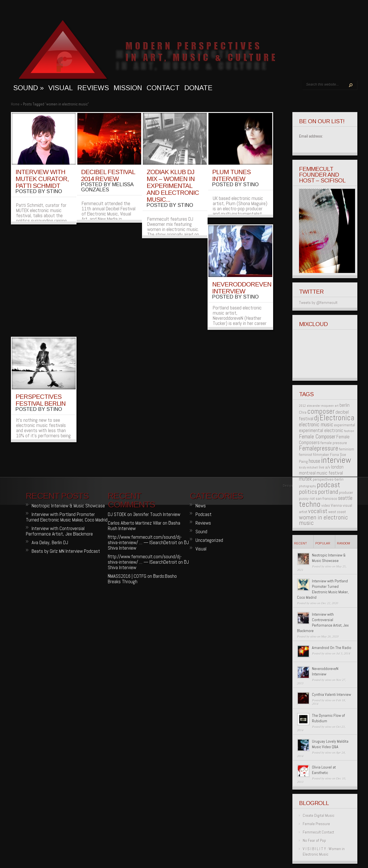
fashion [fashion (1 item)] (349, 431)
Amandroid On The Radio (332, 648)
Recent (301, 543)
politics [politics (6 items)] (308, 492)
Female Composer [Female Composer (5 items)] (317, 436)
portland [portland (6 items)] (328, 492)
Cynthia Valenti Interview (331, 694)
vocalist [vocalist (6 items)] (318, 511)
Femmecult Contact (318, 832)
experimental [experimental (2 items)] (345, 425)
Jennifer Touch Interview (157, 514)
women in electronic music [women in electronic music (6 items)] (323, 520)
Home (15, 104)
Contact (163, 88)
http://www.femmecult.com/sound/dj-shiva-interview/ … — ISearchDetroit (145, 540)
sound (28, 88)
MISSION (128, 88)
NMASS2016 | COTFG (127, 576)
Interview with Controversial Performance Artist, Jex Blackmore (323, 622)
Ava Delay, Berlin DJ (50, 542)
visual (61, 88)
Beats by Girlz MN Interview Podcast (66, 551)
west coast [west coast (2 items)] (337, 512)
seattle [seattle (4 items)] (345, 498)
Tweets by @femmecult (318, 303)
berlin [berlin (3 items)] (345, 405)
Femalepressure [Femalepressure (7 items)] (319, 448)
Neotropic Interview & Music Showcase (329, 558)
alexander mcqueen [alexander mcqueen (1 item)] (320, 406)
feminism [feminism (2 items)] (347, 449)
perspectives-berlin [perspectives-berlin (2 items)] (328, 479)
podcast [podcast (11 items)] (328, 485)
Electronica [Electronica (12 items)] (337, 418)
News (201, 506)
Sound (201, 532)
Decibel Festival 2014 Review (108, 175)
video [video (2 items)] (326, 505)
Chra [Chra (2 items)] (303, 412)
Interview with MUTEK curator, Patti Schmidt (42, 179)
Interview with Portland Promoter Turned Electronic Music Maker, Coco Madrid (323, 589)
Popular (323, 543)
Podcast (204, 514)
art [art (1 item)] (337, 406)
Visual (201, 549)
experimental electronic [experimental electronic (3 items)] (321, 431)
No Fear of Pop (314, 840)
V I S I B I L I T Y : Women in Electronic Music (324, 851)
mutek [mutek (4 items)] (305, 479)
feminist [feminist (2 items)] (306, 455)
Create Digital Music (319, 815)
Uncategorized (209, 540)
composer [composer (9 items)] (321, 411)
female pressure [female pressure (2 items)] (334, 443)
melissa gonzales (107, 187)
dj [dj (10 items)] (317, 418)
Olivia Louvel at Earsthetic (324, 770)
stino (54, 191)
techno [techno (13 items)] (310, 504)
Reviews (93, 88)
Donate (198, 88)
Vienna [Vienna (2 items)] (336, 505)
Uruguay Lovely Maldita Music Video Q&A (330, 744)
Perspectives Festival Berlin (41, 400)
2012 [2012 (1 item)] (302, 406)
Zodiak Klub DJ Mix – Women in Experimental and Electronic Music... (173, 186)
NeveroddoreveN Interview (242, 288)
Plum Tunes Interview (231, 175)
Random (344, 543)
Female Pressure (316, 824)
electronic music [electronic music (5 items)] (316, 424)
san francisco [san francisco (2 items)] (326, 499)
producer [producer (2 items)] (346, 492)
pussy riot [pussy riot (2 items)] (307, 499)
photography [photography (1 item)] (307, 486)
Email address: (311, 136)
